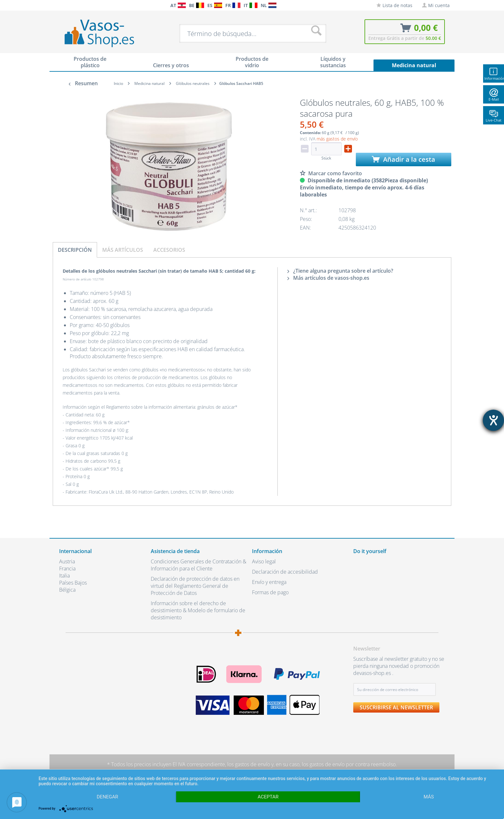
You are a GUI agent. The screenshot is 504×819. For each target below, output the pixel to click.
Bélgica (67, 590)
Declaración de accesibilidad (285, 572)
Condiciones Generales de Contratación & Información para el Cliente (198, 565)
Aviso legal (264, 561)
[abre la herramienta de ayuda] (493, 420)
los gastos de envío (249, 764)
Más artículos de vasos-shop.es (328, 278)
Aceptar (268, 797)
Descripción (75, 250)
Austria (67, 561)
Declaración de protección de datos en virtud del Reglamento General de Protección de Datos (195, 586)
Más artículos (123, 250)
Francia (67, 569)
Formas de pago (270, 592)
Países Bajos (73, 583)
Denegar (108, 797)
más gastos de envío (337, 139)
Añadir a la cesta (404, 159)
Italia (64, 576)
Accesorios (169, 250)
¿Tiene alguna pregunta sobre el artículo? (340, 271)
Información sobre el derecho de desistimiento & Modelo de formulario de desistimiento (198, 610)
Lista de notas (394, 5)
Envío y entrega (269, 582)
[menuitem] (62, 5)
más (429, 797)
